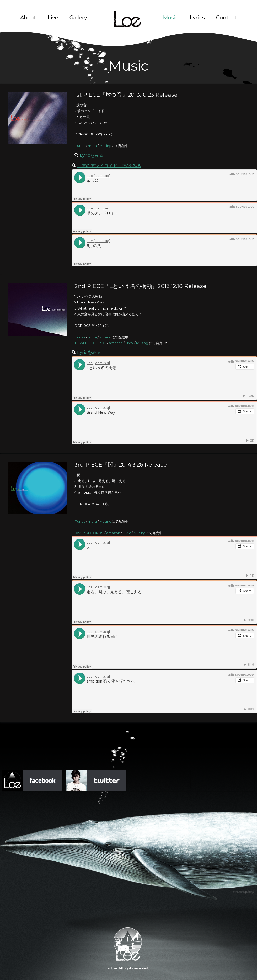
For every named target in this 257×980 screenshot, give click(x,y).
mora (92, 146)
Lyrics (197, 18)
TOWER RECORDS (90, 343)
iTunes (80, 146)
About (28, 18)
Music (171, 18)
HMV (129, 343)
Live (53, 18)
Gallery (78, 18)
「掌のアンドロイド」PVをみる (109, 166)
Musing (105, 146)
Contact (226, 18)
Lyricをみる (92, 155)
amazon (116, 343)
